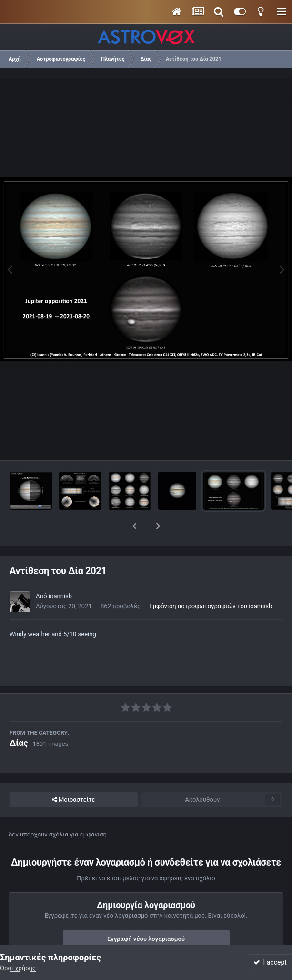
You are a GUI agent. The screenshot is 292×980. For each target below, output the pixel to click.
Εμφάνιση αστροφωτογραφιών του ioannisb (211, 581)
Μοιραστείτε (74, 775)
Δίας (19, 718)
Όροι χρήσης (18, 968)
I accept (270, 962)
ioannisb (60, 571)
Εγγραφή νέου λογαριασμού (146, 914)
